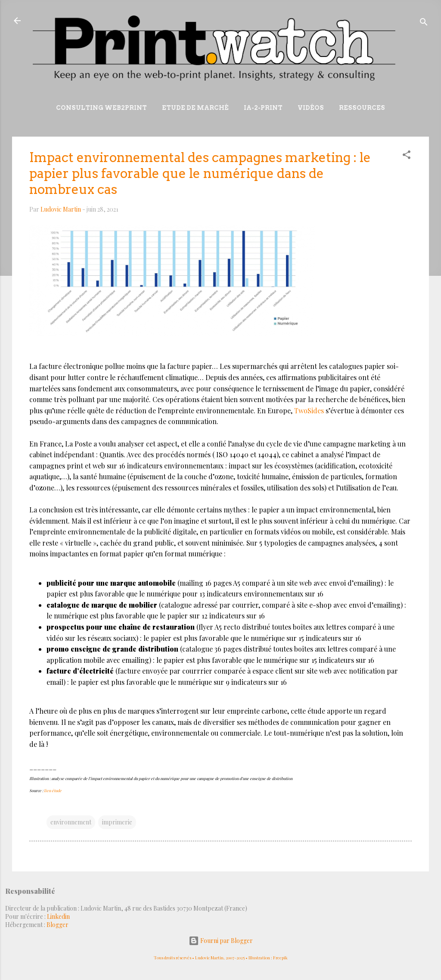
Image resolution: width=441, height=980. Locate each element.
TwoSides (309, 410)
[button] (407, 156)
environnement (71, 822)
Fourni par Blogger (221, 941)
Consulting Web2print (101, 108)
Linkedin (58, 916)
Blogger (57, 925)
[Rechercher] (424, 23)
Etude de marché (195, 108)
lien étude (53, 790)
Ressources (362, 108)
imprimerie (117, 822)
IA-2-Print (263, 108)
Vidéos (311, 108)
